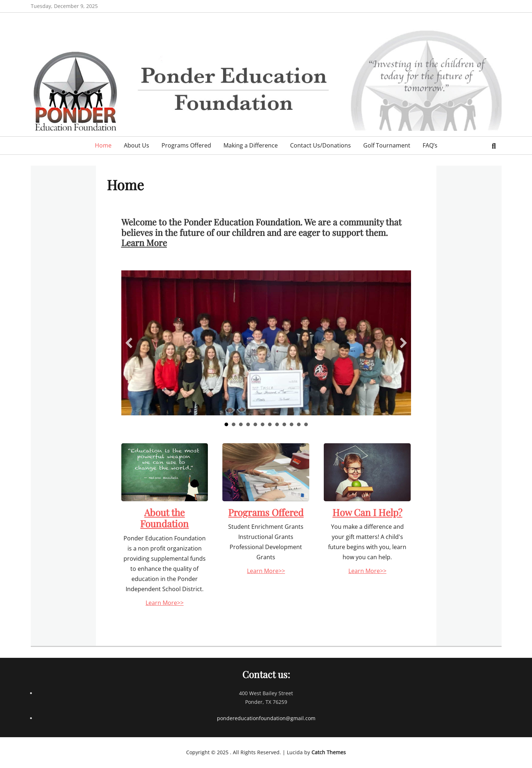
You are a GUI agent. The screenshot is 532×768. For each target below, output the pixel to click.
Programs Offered (186, 145)
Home (103, 145)
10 (292, 424)
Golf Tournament (387, 145)
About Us (137, 145)
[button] (129, 343)
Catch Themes (329, 752)
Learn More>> (165, 603)
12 (306, 424)
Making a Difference (251, 145)
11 (299, 424)
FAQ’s (430, 145)
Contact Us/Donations (321, 145)
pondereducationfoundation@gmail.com (266, 718)
